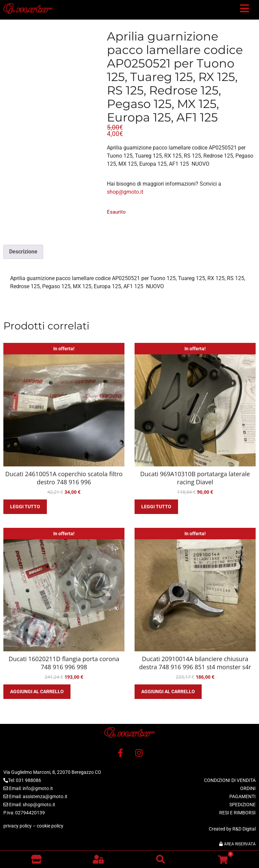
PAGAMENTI (242, 796)
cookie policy (50, 826)
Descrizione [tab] (23, 252)
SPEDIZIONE (242, 805)
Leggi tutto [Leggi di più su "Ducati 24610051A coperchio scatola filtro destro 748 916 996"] (25, 507)
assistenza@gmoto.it (45, 796)
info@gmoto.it (38, 788)
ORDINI (248, 788)
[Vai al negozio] (36, 859)
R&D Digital (244, 829)
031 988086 (28, 780)
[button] (244, 10)
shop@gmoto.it (125, 192)
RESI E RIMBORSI (237, 813)
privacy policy (18, 826)
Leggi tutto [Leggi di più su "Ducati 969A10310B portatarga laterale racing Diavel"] (156, 507)
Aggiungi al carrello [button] (37, 691)
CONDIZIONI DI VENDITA (230, 780)
